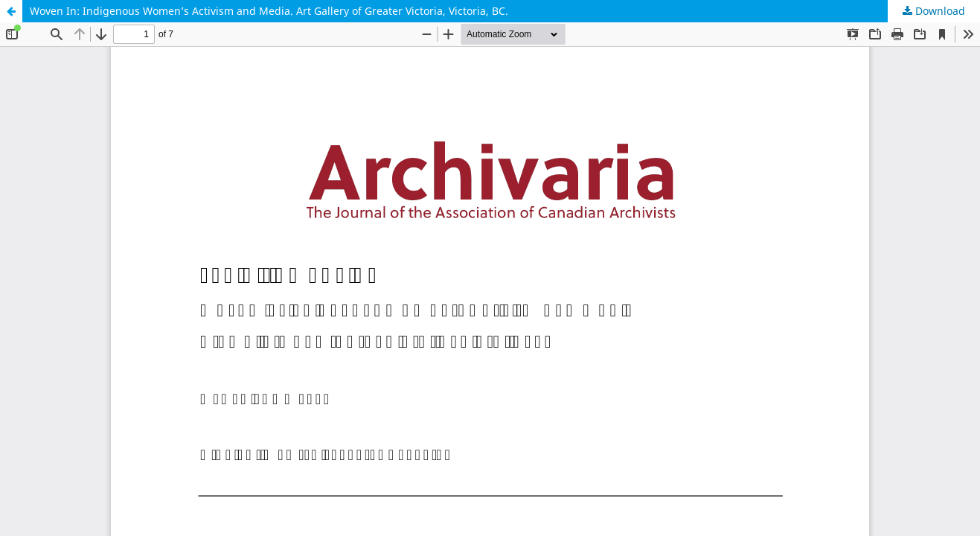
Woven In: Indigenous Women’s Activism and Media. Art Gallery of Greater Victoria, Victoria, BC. (269, 11)
